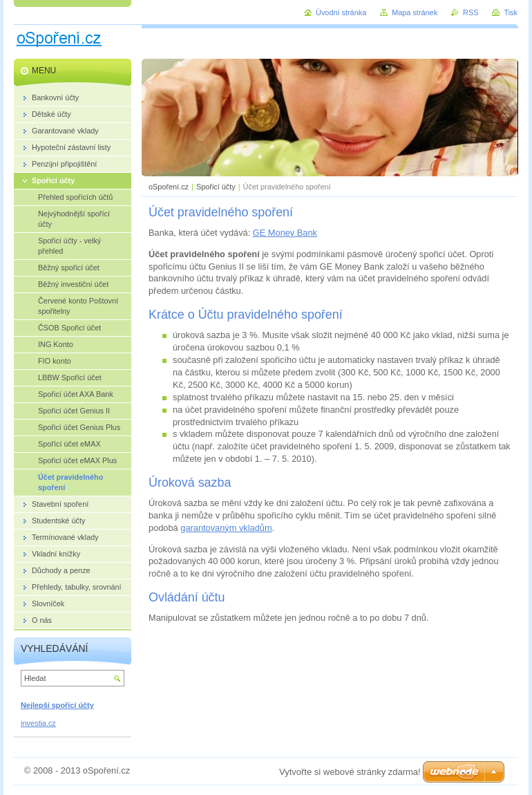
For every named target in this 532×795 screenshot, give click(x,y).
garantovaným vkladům (226, 528)
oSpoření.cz (169, 187)
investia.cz (38, 723)
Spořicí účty (216, 187)
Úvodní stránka (341, 12)
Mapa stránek (415, 12)
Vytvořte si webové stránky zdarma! (350, 772)
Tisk (511, 12)
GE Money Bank (285, 233)
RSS (471, 12)
